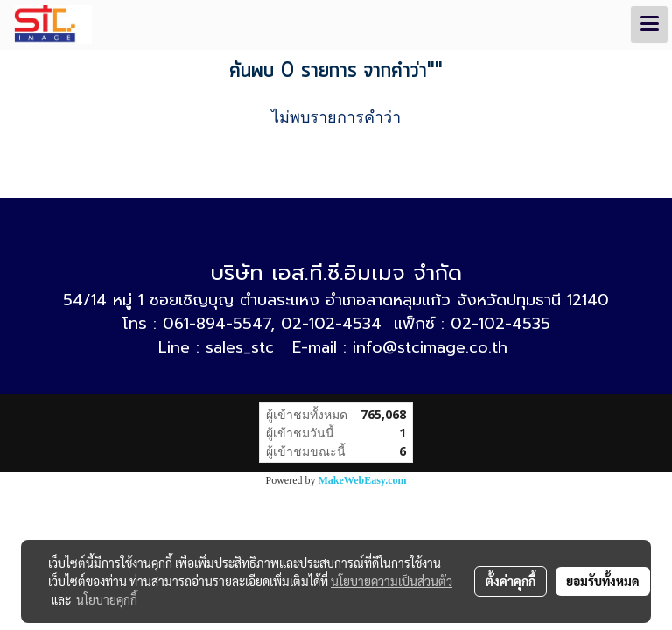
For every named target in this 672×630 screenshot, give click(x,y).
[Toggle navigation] (649, 24)
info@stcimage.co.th (430, 347)
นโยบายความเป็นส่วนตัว (392, 581)
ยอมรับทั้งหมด (603, 581)
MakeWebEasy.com (363, 480)
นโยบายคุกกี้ (107, 599)
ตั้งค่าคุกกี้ (511, 581)
